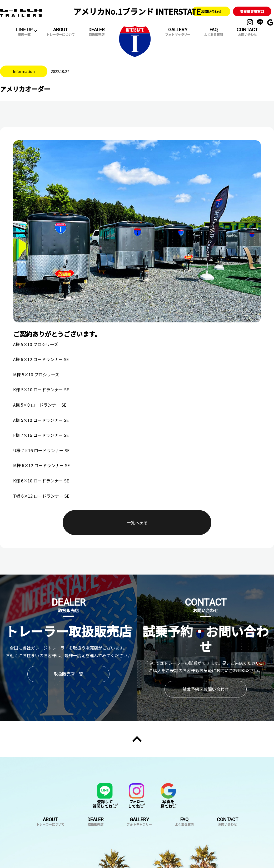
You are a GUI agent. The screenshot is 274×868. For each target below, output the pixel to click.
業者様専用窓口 (252, 11)
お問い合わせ (211, 11)
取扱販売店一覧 (68, 659)
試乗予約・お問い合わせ (206, 674)
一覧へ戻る (137, 515)
